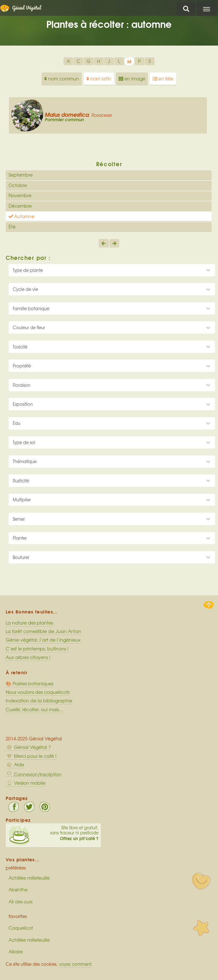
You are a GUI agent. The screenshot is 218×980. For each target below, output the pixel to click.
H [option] (99, 61)
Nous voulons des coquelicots (38, 692)
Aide (15, 764)
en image (132, 79)
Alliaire (16, 952)
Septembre (21, 175)
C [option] (79, 61)
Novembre (20, 195)
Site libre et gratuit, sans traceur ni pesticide (53, 833)
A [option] (68, 61)
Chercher (186, 9)
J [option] (109, 61)
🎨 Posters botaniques (30, 683)
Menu (207, 9)
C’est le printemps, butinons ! (37, 649)
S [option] (150, 61)
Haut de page (208, 605)
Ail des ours (20, 901)
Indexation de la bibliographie (39, 700)
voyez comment (75, 964)
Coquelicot (21, 928)
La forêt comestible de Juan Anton (43, 631)
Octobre (18, 185)
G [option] (89, 61)
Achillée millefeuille (29, 878)
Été (12, 227)
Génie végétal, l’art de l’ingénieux (43, 640)
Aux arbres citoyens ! (28, 657)
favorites (18, 916)
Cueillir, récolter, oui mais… (34, 709)
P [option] (139, 61)
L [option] (119, 61)
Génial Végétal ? (28, 747)
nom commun (62, 79)
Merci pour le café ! (31, 756)
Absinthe (18, 889)
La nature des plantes (29, 623)
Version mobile (26, 783)
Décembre (20, 206)
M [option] (129, 61)
